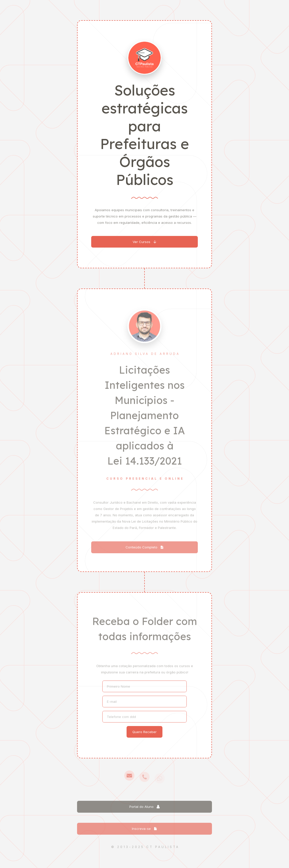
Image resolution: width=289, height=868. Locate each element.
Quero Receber (144, 732)
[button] (145, 242)
